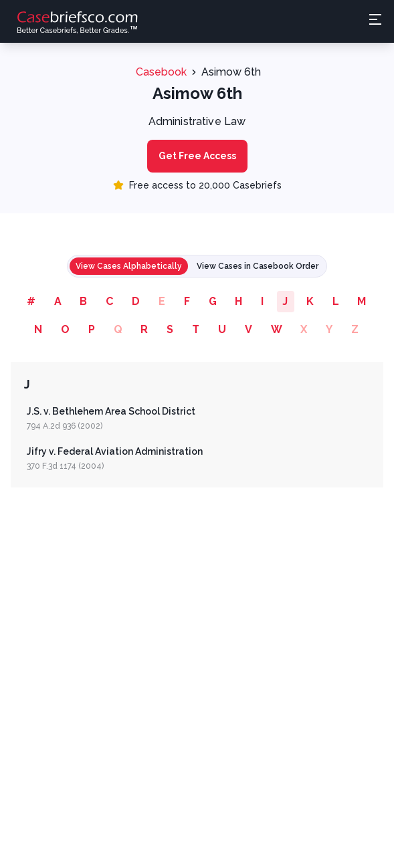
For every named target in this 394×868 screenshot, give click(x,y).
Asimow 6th (231, 72)
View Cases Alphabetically (129, 266)
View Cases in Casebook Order (258, 266)
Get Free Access (197, 156)
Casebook (161, 72)
